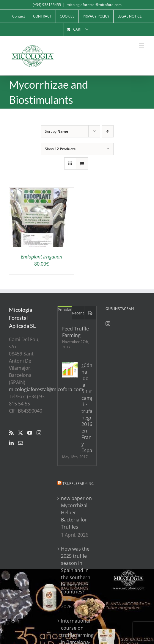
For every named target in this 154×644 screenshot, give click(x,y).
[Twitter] (21, 433)
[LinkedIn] (11, 443)
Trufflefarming (78, 484)
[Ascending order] (108, 131)
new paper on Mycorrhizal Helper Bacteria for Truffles (76, 513)
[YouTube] (30, 433)
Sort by (56, 131)
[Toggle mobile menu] (142, 45)
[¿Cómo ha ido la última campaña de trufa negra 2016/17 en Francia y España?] (70, 370)
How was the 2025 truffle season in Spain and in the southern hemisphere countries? (76, 570)
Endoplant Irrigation (41, 257)
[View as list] (82, 163)
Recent (78, 313)
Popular (65, 310)
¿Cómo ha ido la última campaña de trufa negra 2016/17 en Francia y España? (87, 408)
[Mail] (21, 443)
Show (60, 149)
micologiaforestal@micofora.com (94, 5)
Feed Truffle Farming (76, 332)
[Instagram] (39, 433)
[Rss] (11, 433)
